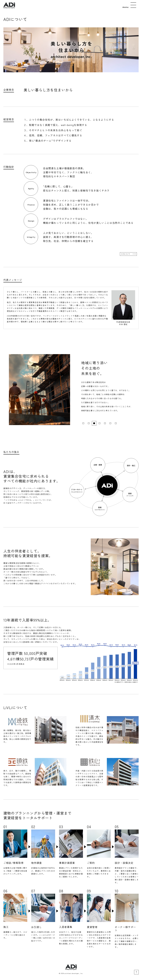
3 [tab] (94, 423)
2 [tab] (89, 423)
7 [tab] (116, 423)
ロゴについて (126, 254)
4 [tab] (100, 423)
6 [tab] (110, 423)
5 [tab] (105, 423)
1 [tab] (83, 423)
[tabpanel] (71, 390)
